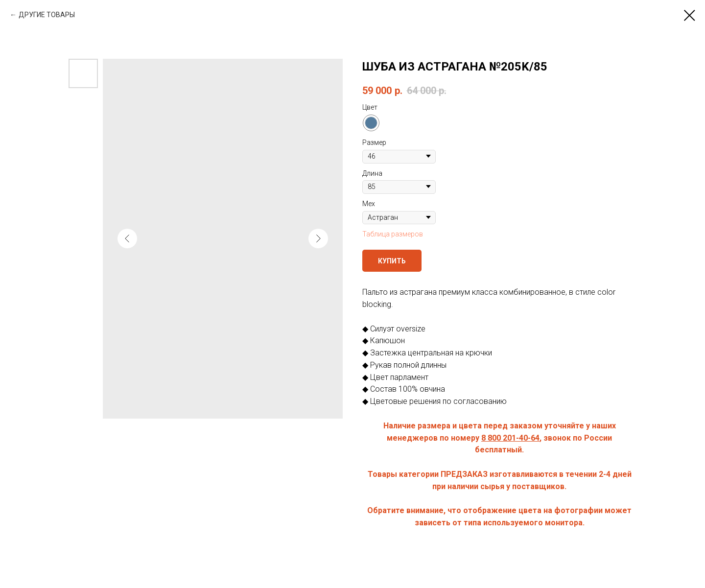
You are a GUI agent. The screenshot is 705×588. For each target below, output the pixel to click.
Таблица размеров (393, 234)
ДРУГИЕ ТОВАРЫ (47, 15)
